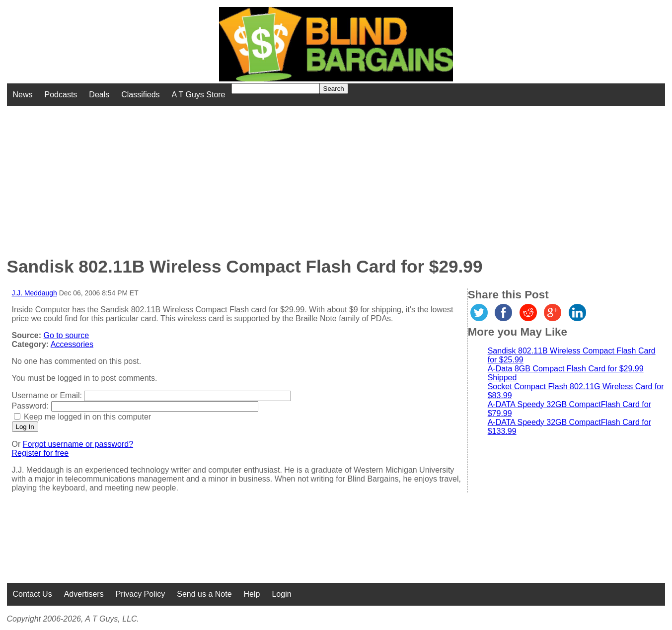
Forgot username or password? (78, 444)
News (23, 95)
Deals (99, 95)
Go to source (67, 335)
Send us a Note (204, 594)
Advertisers (84, 594)
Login (281, 594)
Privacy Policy (141, 594)
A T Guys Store (199, 95)
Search (334, 89)
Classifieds (140, 95)
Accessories (72, 344)
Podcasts (61, 95)
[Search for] (275, 89)
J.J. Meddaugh (35, 293)
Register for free (40, 453)
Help (252, 594)
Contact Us (33, 594)
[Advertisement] (270, 176)
